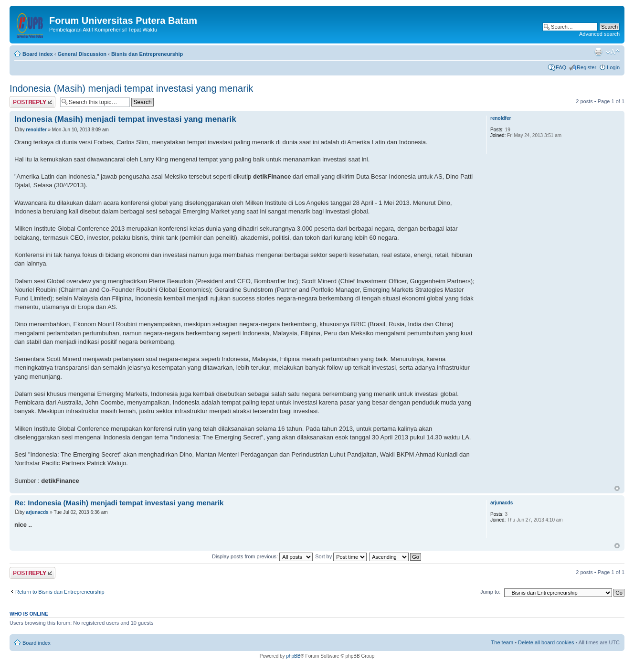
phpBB (293, 656)
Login (613, 67)
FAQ (561, 67)
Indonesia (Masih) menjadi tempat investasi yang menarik (131, 88)
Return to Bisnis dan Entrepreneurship (60, 592)
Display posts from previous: (262, 556)
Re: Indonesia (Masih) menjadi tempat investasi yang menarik (119, 503)
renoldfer (36, 130)
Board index (38, 54)
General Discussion (82, 54)
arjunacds (37, 512)
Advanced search (599, 34)
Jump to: (490, 592)
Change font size (613, 52)
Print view (598, 52)
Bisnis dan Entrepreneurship (147, 54)
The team (502, 642)
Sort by (341, 556)
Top (617, 488)
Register (586, 67)
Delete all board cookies (546, 642)
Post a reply (32, 102)
